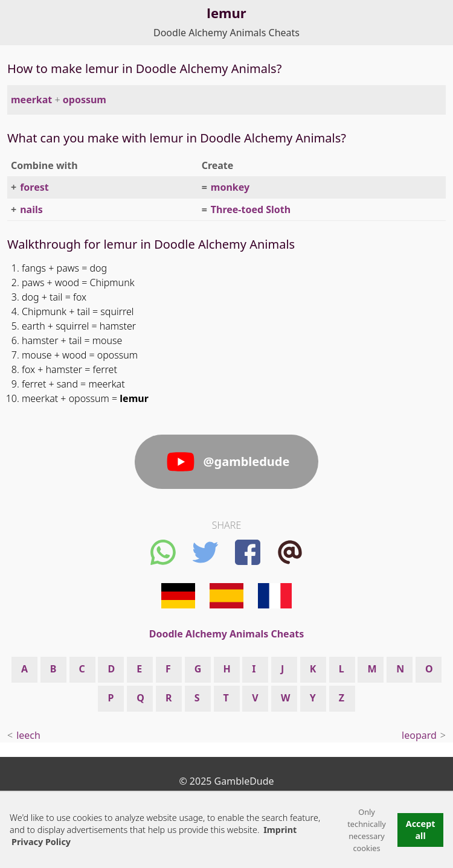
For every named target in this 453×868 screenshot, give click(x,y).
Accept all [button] (421, 830)
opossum (85, 100)
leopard (419, 735)
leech (28, 735)
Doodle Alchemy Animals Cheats (226, 33)
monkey (230, 187)
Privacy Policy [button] (41, 842)
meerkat (31, 100)
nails (31, 209)
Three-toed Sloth (251, 209)
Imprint (280, 830)
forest (34, 187)
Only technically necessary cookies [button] (367, 830)
